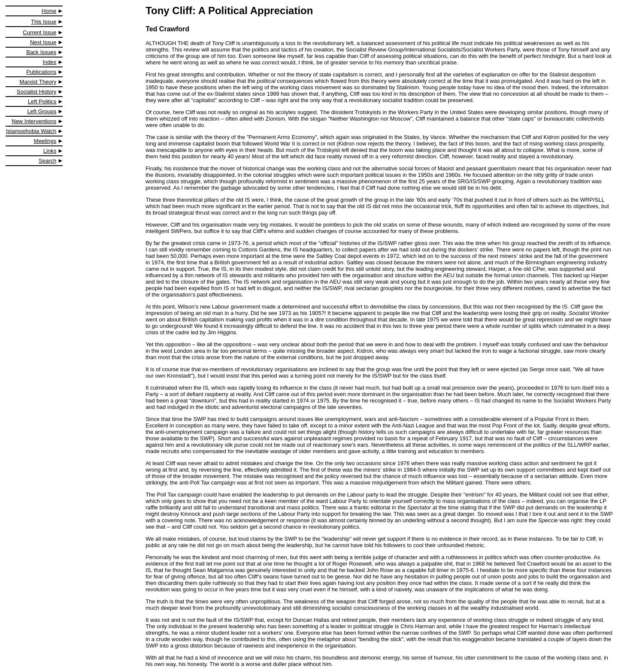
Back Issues (41, 52)
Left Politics (42, 101)
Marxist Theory (38, 82)
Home (49, 11)
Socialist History (36, 92)
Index (50, 62)
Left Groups (42, 111)
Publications (41, 72)
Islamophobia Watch (31, 131)
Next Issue (43, 42)
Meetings (45, 141)
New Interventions (34, 121)
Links (50, 151)
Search (47, 161)
